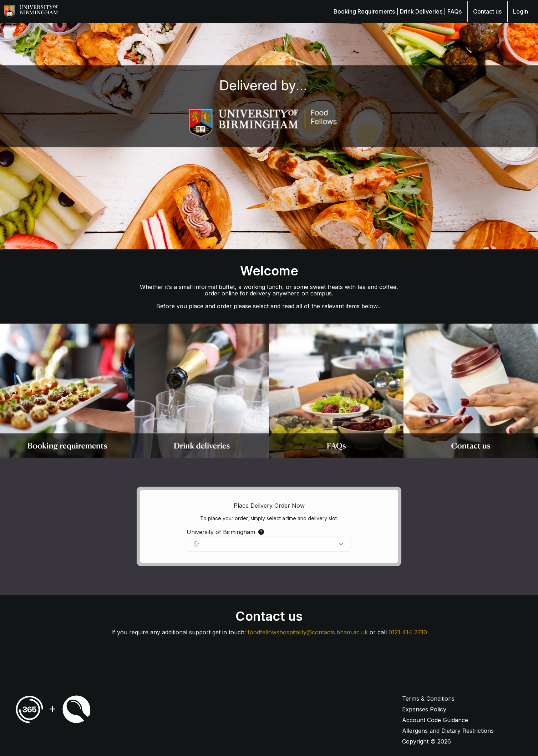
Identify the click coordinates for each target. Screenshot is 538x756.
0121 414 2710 (408, 632)
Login (521, 11)
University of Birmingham (225, 532)
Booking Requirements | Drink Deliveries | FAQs (398, 11)
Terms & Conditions (428, 699)
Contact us (487, 11)
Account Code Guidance (435, 720)
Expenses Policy (424, 709)
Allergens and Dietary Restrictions (448, 731)
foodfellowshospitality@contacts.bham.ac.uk (308, 632)
